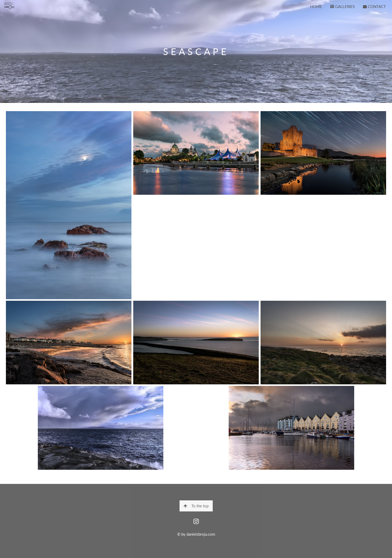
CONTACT (374, 6)
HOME (316, 6)
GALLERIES (342, 6)
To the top (196, 506)
